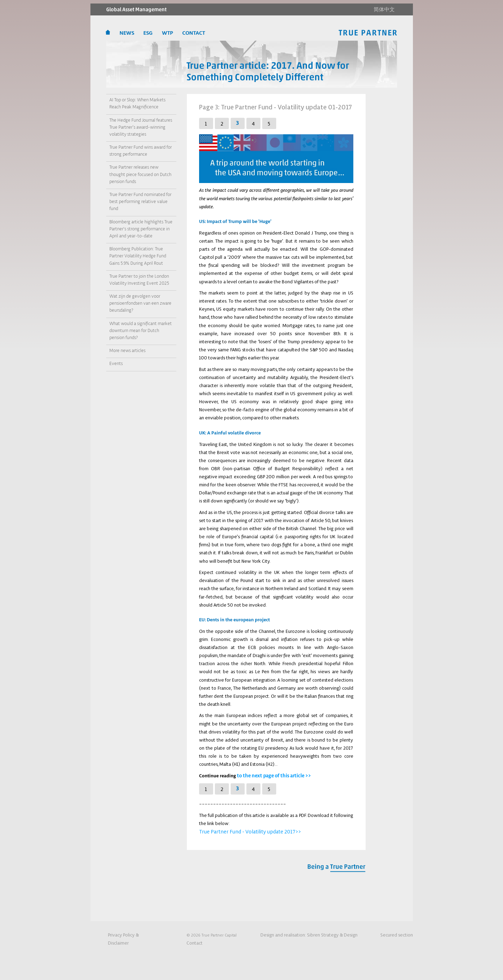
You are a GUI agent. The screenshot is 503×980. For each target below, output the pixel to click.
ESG (148, 33)
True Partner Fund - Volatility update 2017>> (244, 831)
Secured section (398, 934)
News (128, 33)
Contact (193, 942)
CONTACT (193, 33)
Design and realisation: (318, 934)
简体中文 (384, 9)
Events (116, 363)
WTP (168, 33)
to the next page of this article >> (272, 775)
